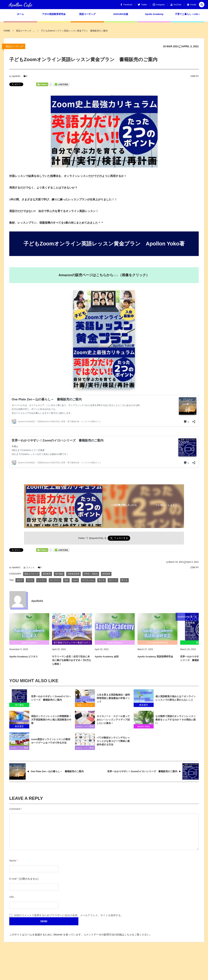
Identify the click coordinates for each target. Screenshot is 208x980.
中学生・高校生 (91, 574)
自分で (20, 580)
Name (13, 861)
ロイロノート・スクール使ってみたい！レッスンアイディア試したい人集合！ (113, 722)
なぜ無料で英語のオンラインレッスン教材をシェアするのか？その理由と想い (176, 722)
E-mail (13, 879)
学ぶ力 (102, 580)
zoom (75, 580)
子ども (30, 580)
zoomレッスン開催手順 (85, 730)
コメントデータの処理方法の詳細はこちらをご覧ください (117, 935)
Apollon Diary (144, 729)
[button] (202, 5)
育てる (124, 580)
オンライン (55, 580)
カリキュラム (88, 580)
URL (12, 897)
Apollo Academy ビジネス (24, 659)
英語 (66, 580)
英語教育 (47, 574)
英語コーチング (15, 46)
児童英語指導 (73, 574)
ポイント (113, 580)
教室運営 (144, 708)
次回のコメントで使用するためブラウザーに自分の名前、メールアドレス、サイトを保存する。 (69, 915)
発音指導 (106, 574)
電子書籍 (59, 574)
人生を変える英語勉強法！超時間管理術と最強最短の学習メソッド (113, 701)
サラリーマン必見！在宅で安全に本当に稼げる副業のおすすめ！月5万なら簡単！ (72, 663)
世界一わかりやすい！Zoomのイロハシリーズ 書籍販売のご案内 (51, 701)
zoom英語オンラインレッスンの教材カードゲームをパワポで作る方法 (51, 744)
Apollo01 (16, 76)
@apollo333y (96, 538)
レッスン (41, 580)
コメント (30, 567)
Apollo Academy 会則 (107, 659)
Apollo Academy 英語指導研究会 (155, 659)
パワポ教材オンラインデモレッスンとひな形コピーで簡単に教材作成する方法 (113, 744)
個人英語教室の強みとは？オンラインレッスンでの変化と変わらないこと (176, 701)
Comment (15, 809)
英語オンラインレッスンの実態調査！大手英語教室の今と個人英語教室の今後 (51, 722)
